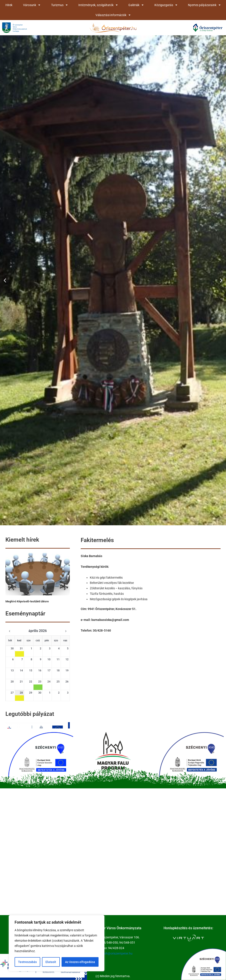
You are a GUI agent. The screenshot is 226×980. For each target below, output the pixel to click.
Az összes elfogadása (80, 962)
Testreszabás (27, 962)
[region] (57, 943)
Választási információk (113, 15)
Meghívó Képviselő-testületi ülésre (27, 601)
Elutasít (51, 962)
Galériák (136, 5)
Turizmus (59, 5)
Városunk (32, 5)
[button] (5, 280)
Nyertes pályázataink (204, 5)
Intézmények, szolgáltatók (98, 5)
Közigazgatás (166, 5)
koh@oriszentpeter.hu (118, 953)
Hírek (9, 5)
